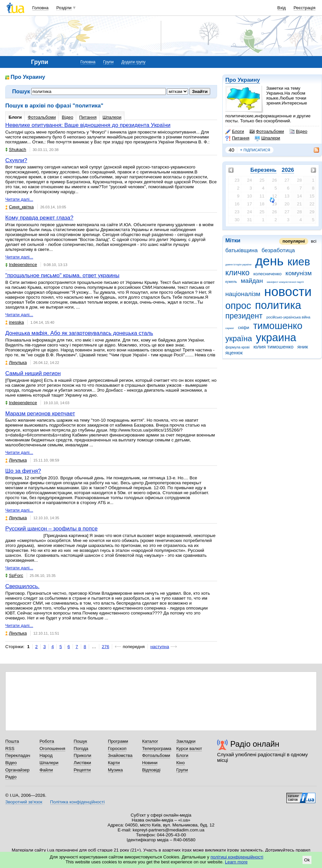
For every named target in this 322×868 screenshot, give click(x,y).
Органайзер (17, 770)
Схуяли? (16, 160)
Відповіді (151, 770)
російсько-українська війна (289, 317)
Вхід (282, 8)
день (270, 261)
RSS (10, 748)
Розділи (64, 8)
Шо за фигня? (23, 471)
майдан (252, 281)
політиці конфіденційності (237, 857)
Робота (47, 741)
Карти (114, 763)
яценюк (234, 353)
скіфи (243, 328)
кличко (237, 273)
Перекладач (18, 755)
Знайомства (120, 755)
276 (106, 647)
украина (276, 337)
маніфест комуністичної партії (285, 282)
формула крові (237, 347)
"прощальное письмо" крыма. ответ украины (62, 275)
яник (303, 347)
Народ (46, 755)
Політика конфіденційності (77, 802)
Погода (81, 748)
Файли (46, 770)
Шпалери (267, 138)
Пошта (12, 741)
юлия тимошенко (273, 347)
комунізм (298, 273)
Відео (298, 132)
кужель (231, 282)
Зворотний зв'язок (24, 802)
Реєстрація (305, 8)
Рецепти (82, 770)
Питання (237, 138)
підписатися (255, 150)
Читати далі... (19, 199)
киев (299, 262)
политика (278, 305)
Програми (118, 741)
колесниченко (268, 274)
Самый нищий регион (33, 373)
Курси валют (189, 748)
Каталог (150, 741)
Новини (150, 763)
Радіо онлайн (255, 744)
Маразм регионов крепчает (40, 414)
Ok (307, 860)
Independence (21, 265)
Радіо (11, 777)
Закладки (186, 741)
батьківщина (241, 250)
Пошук (80, 741)
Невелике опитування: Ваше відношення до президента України (88, 125)
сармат (230, 328)
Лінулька (16, 362)
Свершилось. (22, 586)
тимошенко (278, 326)
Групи (109, 62)
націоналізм (243, 294)
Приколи (82, 755)
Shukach (16, 150)
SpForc (14, 575)
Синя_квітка (19, 207)
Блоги (235, 132)
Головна (40, 8)
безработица (278, 250)
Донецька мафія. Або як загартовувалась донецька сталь (79, 333)
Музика (115, 770)
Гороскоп (117, 748)
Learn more (236, 862)
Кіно (180, 763)
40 (231, 150)
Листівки (82, 763)
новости (288, 292)
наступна (160, 647)
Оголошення (52, 748)
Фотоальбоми (267, 132)
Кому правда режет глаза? (39, 218)
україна (239, 339)
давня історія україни (238, 265)
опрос (238, 306)
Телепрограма (157, 748)
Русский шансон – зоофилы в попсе (51, 529)
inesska (15, 322)
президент (244, 316)
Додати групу (133, 62)
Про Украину (243, 80)
